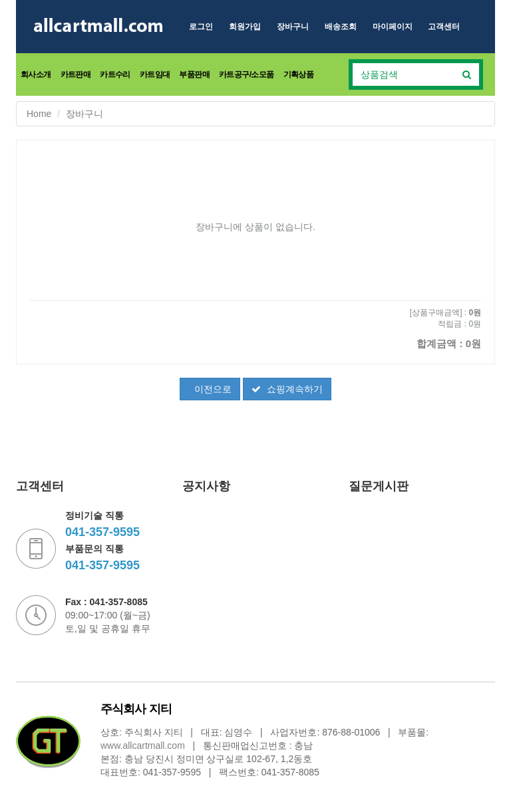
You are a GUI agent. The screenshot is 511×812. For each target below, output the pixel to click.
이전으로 (212, 389)
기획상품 (299, 74)
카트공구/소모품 (247, 74)
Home (39, 114)
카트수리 (115, 74)
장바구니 (293, 27)
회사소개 (36, 74)
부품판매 (194, 74)
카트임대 (155, 74)
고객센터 (444, 27)
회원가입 (245, 27)
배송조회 (341, 27)
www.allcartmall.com (143, 745)
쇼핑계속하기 (287, 389)
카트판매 (76, 74)
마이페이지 (393, 27)
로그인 (201, 27)
